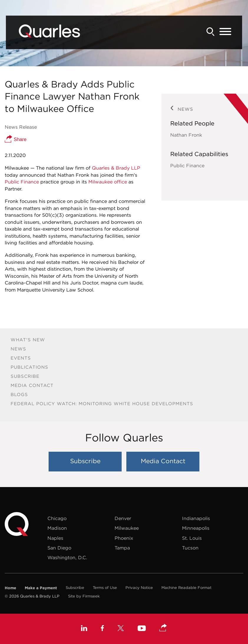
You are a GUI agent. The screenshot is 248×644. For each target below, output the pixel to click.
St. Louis (192, 538)
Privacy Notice (139, 588)
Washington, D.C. (67, 557)
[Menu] (225, 32)
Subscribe (25, 376)
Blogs (19, 394)
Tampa (122, 548)
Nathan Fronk (186, 135)
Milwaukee (127, 528)
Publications (29, 367)
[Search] (211, 32)
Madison (57, 528)
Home (10, 588)
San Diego (59, 548)
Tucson (190, 548)
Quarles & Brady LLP (116, 168)
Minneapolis (196, 528)
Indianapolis (196, 518)
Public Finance (22, 182)
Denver (123, 518)
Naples (55, 538)
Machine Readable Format (186, 588)
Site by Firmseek (84, 596)
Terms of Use (105, 588)
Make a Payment (41, 588)
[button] (163, 628)
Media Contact (32, 385)
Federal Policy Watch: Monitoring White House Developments (102, 404)
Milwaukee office (108, 182)
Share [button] (16, 139)
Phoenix (124, 538)
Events (21, 358)
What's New (28, 340)
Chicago (57, 518)
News (18, 349)
